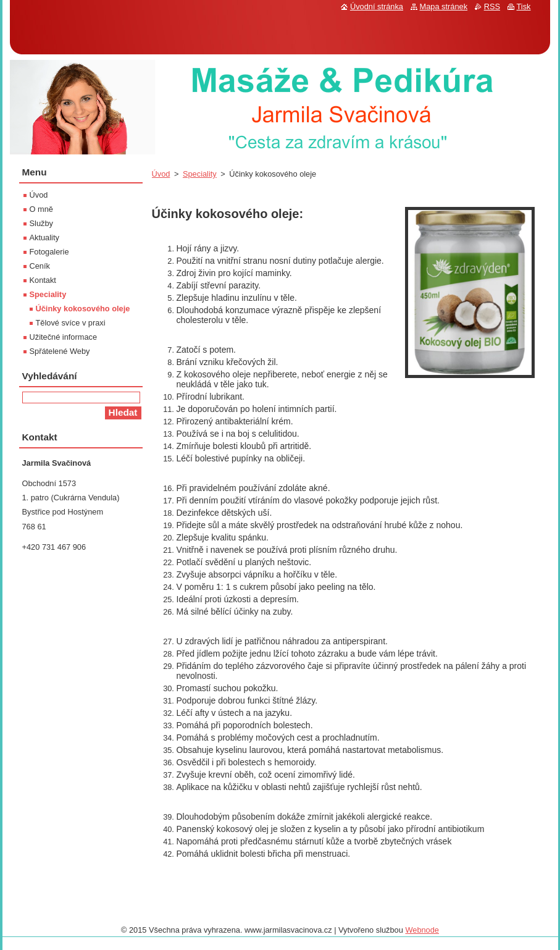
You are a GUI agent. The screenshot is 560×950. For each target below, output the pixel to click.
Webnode (422, 930)
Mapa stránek (444, 6)
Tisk (524, 6)
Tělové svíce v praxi (71, 323)
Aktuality (44, 238)
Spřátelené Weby (60, 351)
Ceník (40, 266)
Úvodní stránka (377, 6)
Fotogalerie (49, 252)
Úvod (161, 174)
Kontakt (43, 280)
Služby (41, 223)
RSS (492, 6)
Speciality (200, 174)
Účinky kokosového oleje (83, 309)
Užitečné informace (64, 337)
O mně (41, 209)
